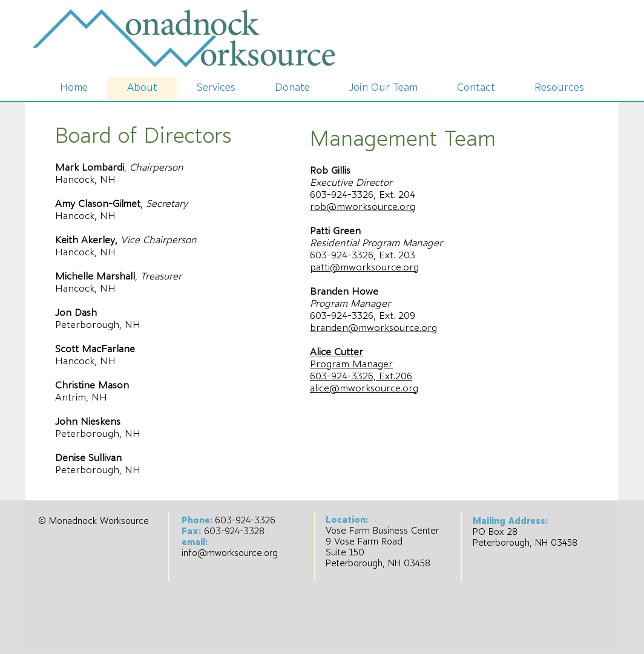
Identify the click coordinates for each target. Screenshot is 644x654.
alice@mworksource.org (364, 389)
